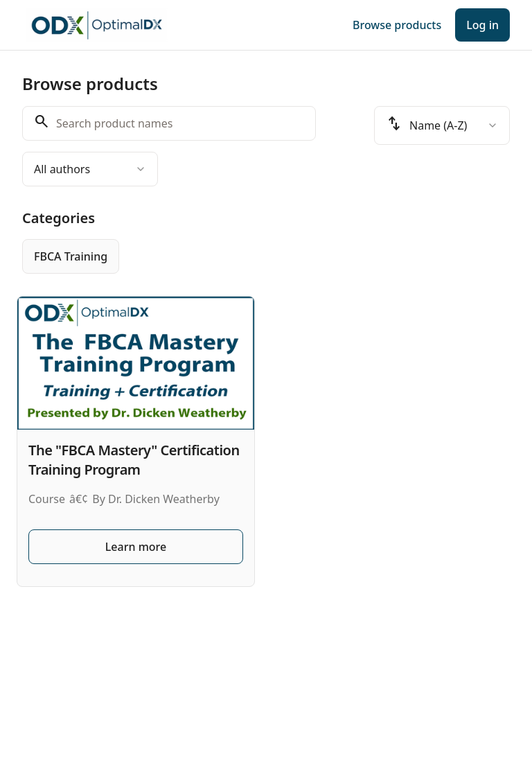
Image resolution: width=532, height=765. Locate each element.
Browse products (397, 25)
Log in (482, 25)
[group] (266, 256)
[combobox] (90, 169)
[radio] (71, 256)
